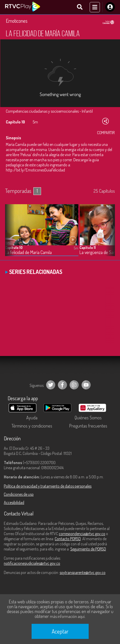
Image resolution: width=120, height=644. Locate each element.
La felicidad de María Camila (28, 252)
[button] (109, 234)
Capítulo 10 (14, 248)
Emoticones (17, 21)
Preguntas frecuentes (88, 426)
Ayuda (32, 418)
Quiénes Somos (88, 418)
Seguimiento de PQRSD (88, 549)
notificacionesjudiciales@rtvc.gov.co (32, 563)
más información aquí (67, 616)
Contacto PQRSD (68, 539)
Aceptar (60, 631)
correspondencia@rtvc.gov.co (82, 534)
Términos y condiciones (32, 426)
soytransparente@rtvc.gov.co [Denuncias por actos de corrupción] (83, 572)
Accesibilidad (14, 502)
